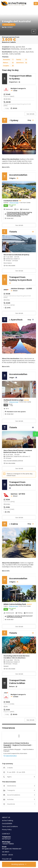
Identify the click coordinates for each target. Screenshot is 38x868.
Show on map (14, 203)
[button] (6, 139)
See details (31, 114)
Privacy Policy (7, 830)
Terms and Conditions (10, 827)
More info (6, 167)
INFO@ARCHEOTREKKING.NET (12, 849)
